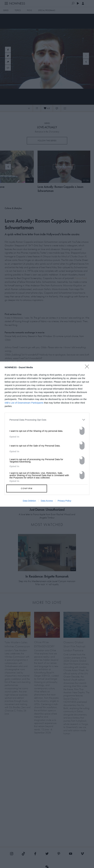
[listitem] (47, 420)
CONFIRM (27, 488)
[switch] (82, 431)
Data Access (47, 501)
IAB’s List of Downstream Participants (24, 403)
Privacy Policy (64, 501)
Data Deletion (29, 501)
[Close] (88, 368)
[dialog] (47, 434)
